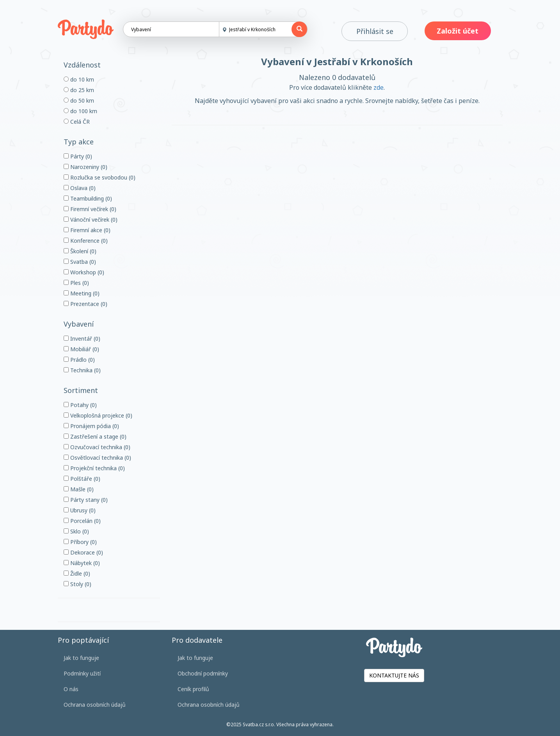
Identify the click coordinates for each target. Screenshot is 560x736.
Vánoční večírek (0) (91, 220)
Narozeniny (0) (85, 167)
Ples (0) (76, 283)
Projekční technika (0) (94, 468)
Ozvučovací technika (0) (97, 447)
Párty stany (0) (86, 500)
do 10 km (79, 79)
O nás (71, 689)
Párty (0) (78, 156)
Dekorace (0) (83, 552)
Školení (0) (80, 251)
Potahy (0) (80, 405)
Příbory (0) (80, 542)
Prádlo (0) (79, 360)
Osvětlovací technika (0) (97, 458)
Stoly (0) (77, 584)
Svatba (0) (80, 262)
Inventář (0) (82, 339)
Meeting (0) (82, 293)
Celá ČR (77, 122)
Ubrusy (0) (80, 510)
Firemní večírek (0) (90, 209)
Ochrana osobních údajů (95, 705)
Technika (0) (82, 370)
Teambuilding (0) (88, 198)
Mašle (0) (79, 489)
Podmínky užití (82, 673)
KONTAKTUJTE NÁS (394, 675)
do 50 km (79, 100)
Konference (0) (86, 241)
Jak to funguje (81, 658)
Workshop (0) (84, 272)
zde (379, 87)
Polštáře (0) (82, 479)
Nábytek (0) (82, 563)
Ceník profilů (193, 689)
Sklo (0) (76, 531)
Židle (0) (77, 573)
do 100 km (80, 111)
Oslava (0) (80, 188)
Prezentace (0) (85, 304)
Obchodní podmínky (203, 673)
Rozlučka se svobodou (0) (100, 177)
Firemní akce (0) (87, 230)
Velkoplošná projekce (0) (98, 415)
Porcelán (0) (82, 521)
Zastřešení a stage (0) (95, 436)
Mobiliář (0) (81, 349)
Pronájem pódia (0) (91, 426)
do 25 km (79, 90)
